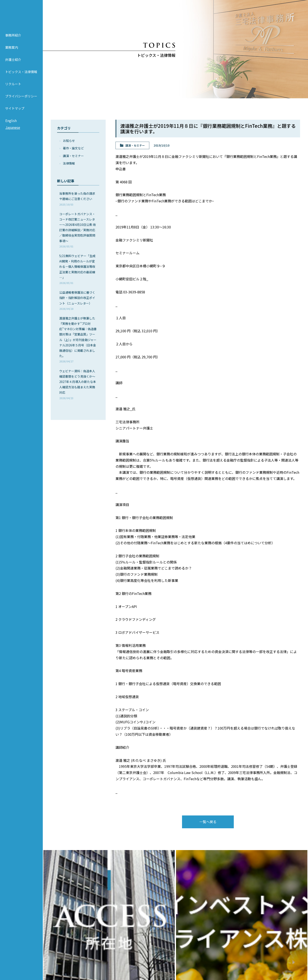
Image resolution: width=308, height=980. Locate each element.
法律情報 (69, 163)
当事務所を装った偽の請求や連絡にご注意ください (77, 199)
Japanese (13, 130)
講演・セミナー (73, 156)
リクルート (13, 86)
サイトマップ (15, 111)
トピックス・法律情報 (21, 74)
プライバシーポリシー (21, 98)
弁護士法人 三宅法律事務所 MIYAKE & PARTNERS (21, 15)
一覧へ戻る (208, 822)
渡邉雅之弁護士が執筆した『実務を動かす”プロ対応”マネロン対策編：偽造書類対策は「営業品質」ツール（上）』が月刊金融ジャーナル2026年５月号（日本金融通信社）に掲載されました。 (78, 340)
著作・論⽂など (73, 148)
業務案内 (12, 50)
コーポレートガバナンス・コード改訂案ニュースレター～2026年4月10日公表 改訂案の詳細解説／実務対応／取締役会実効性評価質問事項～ (78, 230)
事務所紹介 (13, 38)
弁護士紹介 (13, 62)
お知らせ (69, 141)
